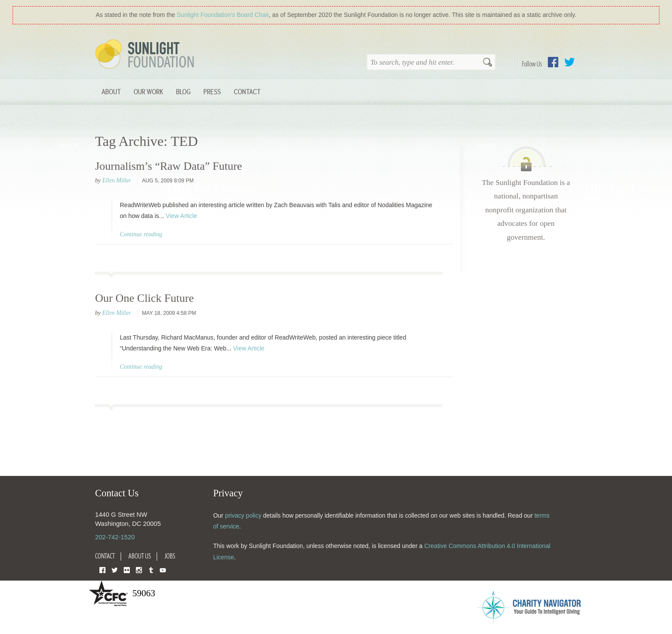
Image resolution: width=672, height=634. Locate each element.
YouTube (163, 570)
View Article (181, 216)
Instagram (139, 570)
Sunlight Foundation (146, 55)
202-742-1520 (115, 537)
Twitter (570, 62)
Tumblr (151, 570)
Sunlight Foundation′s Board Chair (223, 15)
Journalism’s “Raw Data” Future (169, 166)
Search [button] (488, 63)
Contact (247, 91)
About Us (140, 556)
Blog (183, 91)
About (111, 91)
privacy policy (243, 515)
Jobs (170, 556)
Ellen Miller (117, 180)
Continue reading (141, 234)
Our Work (148, 91)
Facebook (553, 62)
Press (212, 91)
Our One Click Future (144, 298)
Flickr (127, 570)
